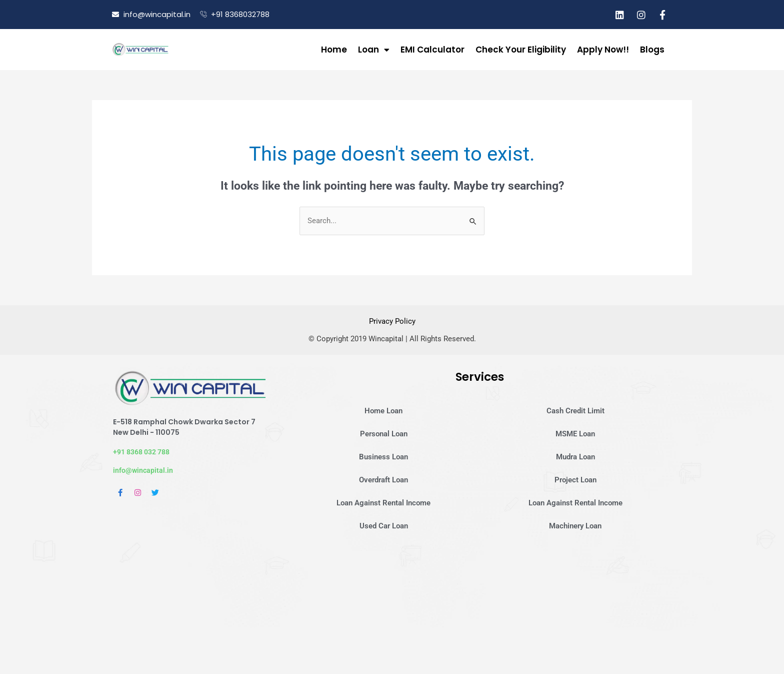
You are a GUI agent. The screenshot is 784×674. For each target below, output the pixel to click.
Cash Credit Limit (575, 410)
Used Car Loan (384, 525)
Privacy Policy (392, 322)
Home (334, 50)
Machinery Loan (575, 525)
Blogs (652, 50)
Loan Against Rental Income (383, 502)
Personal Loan (384, 433)
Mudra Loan (575, 456)
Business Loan (383, 456)
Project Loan (575, 479)
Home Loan (383, 410)
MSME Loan (575, 433)
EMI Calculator (432, 50)
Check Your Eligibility (521, 50)
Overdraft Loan (383, 479)
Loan (374, 50)
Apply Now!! (603, 50)
